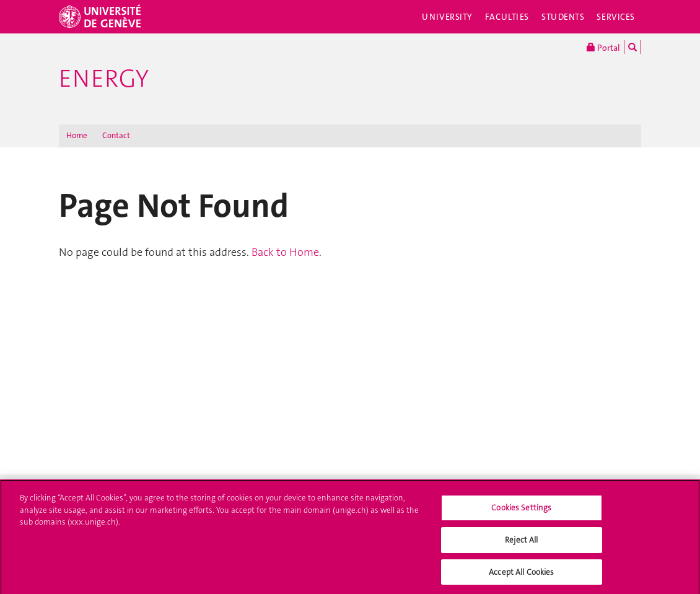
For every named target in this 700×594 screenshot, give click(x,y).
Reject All (521, 543)
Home (77, 135)
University (447, 17)
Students (563, 17)
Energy (104, 79)
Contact (116, 135)
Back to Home (285, 252)
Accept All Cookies (521, 575)
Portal (603, 47)
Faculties (507, 17)
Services (616, 17)
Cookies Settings (521, 511)
